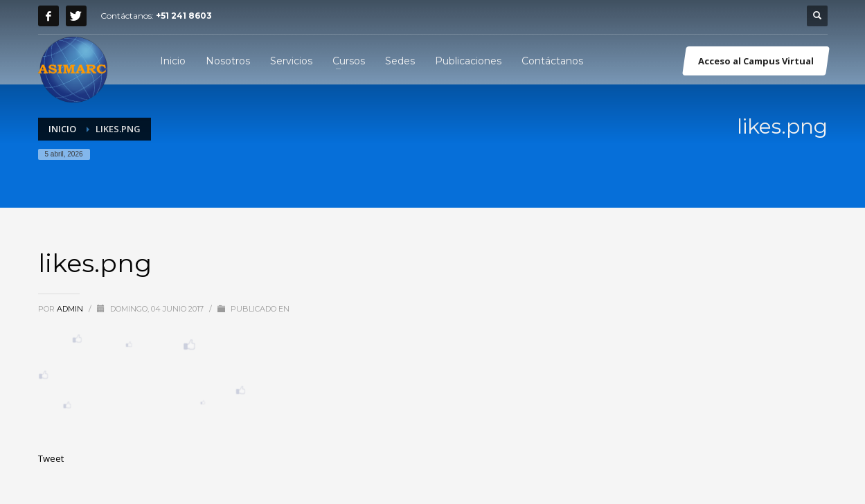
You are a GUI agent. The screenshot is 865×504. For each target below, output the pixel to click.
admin (71, 309)
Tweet (51, 458)
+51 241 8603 (184, 16)
